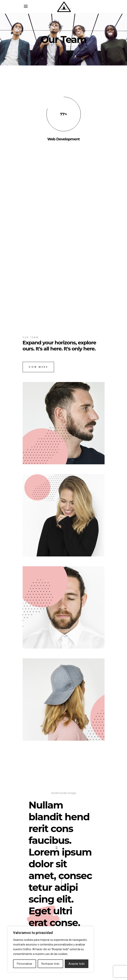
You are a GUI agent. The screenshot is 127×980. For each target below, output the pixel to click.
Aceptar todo (77, 964)
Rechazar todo (50, 964)
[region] (51, 949)
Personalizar (25, 964)
